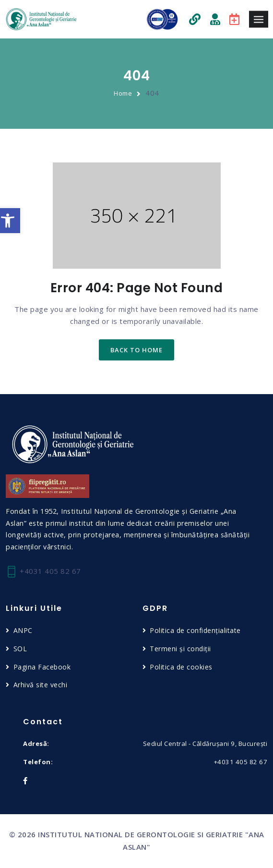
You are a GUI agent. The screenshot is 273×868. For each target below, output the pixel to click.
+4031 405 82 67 (43, 572)
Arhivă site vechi (41, 685)
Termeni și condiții (180, 649)
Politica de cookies (181, 667)
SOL (20, 649)
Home (123, 93)
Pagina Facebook (42, 667)
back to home (136, 350)
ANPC (23, 630)
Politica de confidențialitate (195, 630)
